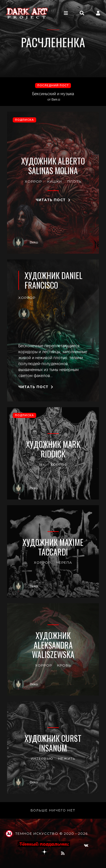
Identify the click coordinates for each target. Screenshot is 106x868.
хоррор (33, 181)
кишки (55, 181)
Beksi (25, 242)
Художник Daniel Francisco (54, 280)
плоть (74, 181)
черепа (64, 562)
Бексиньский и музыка (54, 97)
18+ (42, 464)
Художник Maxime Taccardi (53, 547)
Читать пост (53, 200)
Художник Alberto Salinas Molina (53, 166)
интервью (42, 758)
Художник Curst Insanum (53, 743)
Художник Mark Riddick (53, 449)
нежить (67, 758)
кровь (64, 665)
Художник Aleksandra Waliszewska (53, 645)
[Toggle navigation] (66, 13)
